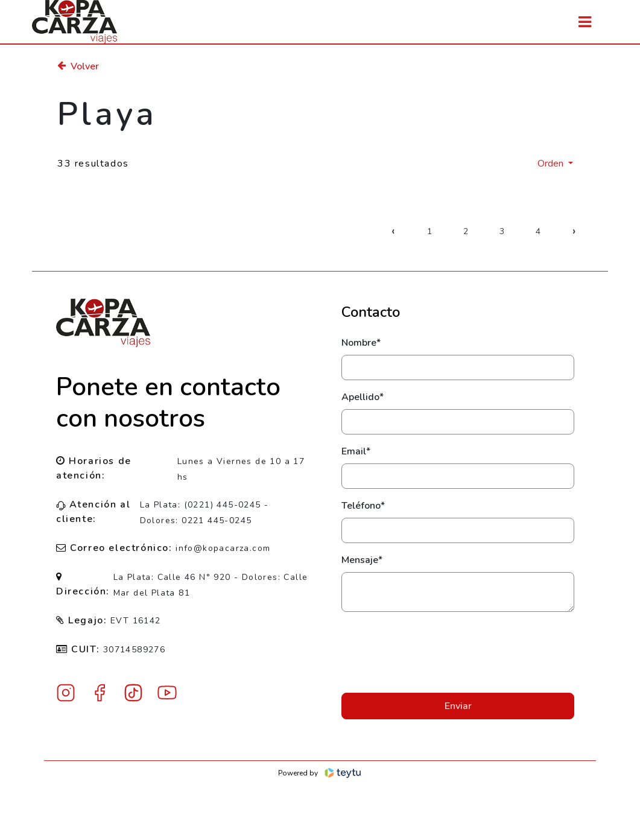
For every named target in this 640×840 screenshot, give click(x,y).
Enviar (458, 706)
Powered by (320, 773)
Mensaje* (362, 560)
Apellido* (363, 397)
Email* (356, 451)
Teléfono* (363, 506)
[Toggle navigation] (585, 22)
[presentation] (458, 652)
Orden (552, 164)
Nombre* (361, 343)
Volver (78, 66)
